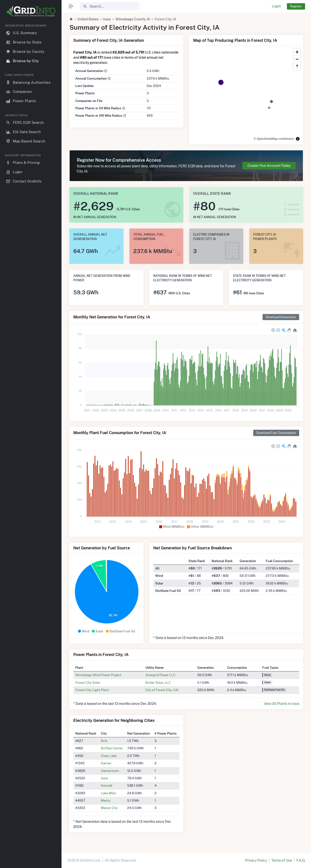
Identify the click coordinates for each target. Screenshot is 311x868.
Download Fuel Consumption (276, 433)
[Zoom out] (297, 59)
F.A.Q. (301, 860)
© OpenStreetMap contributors (274, 139)
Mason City (109, 808)
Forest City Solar (88, 683)
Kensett (107, 785)
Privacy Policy (256, 860)
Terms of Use (282, 860)
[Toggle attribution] (298, 139)
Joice (104, 778)
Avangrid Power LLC (160, 675)
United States (88, 19)
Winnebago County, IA (133, 19)
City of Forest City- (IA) (162, 690)
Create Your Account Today (269, 166)
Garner (106, 763)
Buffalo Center (112, 748)
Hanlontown (110, 771)
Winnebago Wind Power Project (98, 675)
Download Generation (281, 317)
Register (296, 6)
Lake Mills (109, 793)
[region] (31, 442)
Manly (106, 800)
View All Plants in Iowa (281, 704)
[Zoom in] (297, 52)
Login (276, 6)
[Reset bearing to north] (297, 66)
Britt (104, 741)
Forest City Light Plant (92, 690)
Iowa (107, 19)
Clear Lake (109, 756)
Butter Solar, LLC (158, 683)
